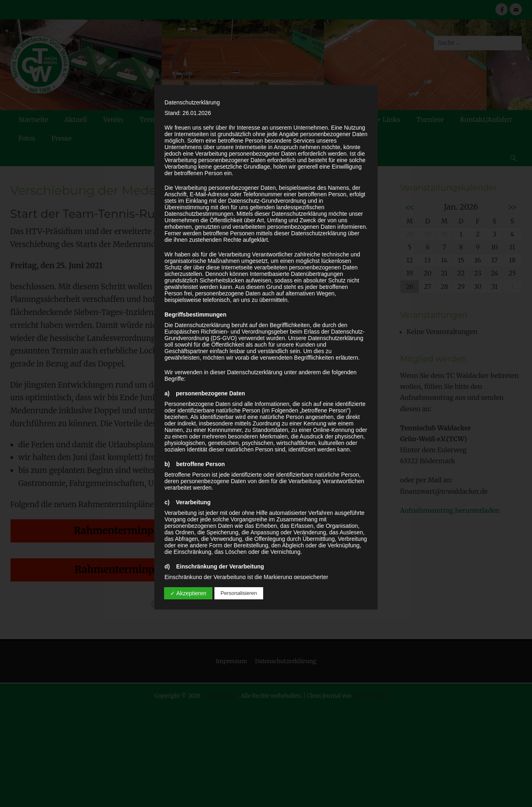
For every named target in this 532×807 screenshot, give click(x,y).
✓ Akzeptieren (188, 593)
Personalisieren (239, 593)
